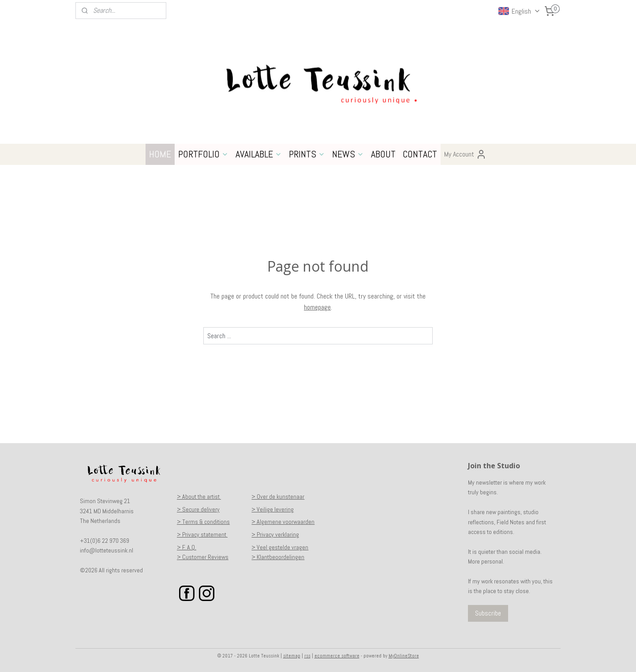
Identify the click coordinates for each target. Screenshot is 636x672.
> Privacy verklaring (275, 534)
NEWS (348, 154)
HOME (160, 154)
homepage (317, 307)
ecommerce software (337, 656)
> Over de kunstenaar (278, 497)
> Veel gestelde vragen (280, 547)
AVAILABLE (259, 154)
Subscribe (488, 613)
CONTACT (420, 154)
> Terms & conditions (203, 522)
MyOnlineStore (404, 656)
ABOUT (383, 154)
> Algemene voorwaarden (283, 522)
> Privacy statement (202, 534)
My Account (465, 154)
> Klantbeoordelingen (278, 557)
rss (307, 656)
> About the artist (199, 497)
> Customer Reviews (203, 557)
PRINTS (307, 154)
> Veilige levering (273, 509)
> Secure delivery (198, 509)
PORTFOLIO (203, 154)
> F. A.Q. (187, 547)
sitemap (292, 656)
